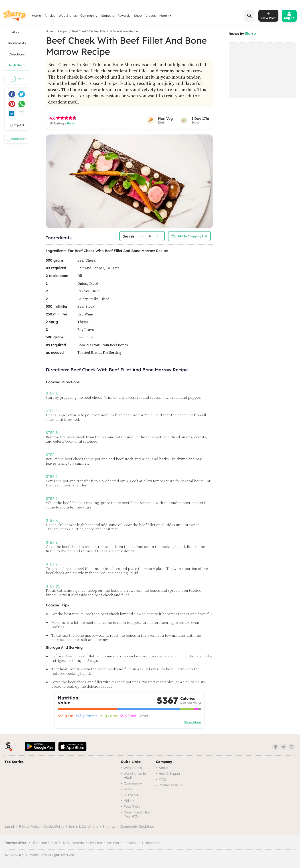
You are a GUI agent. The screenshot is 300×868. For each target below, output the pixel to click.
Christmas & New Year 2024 (137, 814)
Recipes (63, 31)
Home (36, 16)
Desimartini (116, 843)
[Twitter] (284, 747)
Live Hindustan (73, 843)
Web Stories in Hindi (135, 776)
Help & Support (170, 773)
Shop (138, 16)
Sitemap (109, 826)
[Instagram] (292, 747)
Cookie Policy (54, 826)
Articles (50, 16)
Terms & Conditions (83, 826)
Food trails (132, 806)
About (163, 768)
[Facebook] (276, 747)
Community (89, 16)
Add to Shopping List (188, 236)
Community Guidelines (137, 826)
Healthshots (151, 843)
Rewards (124, 16)
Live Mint (95, 843)
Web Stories (68, 16)
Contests (107, 16)
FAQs (163, 779)
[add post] (268, 16)
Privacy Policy (29, 826)
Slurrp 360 (131, 795)
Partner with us (171, 785)
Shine (133, 843)
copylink (17, 125)
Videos (151, 16)
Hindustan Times (44, 843)
